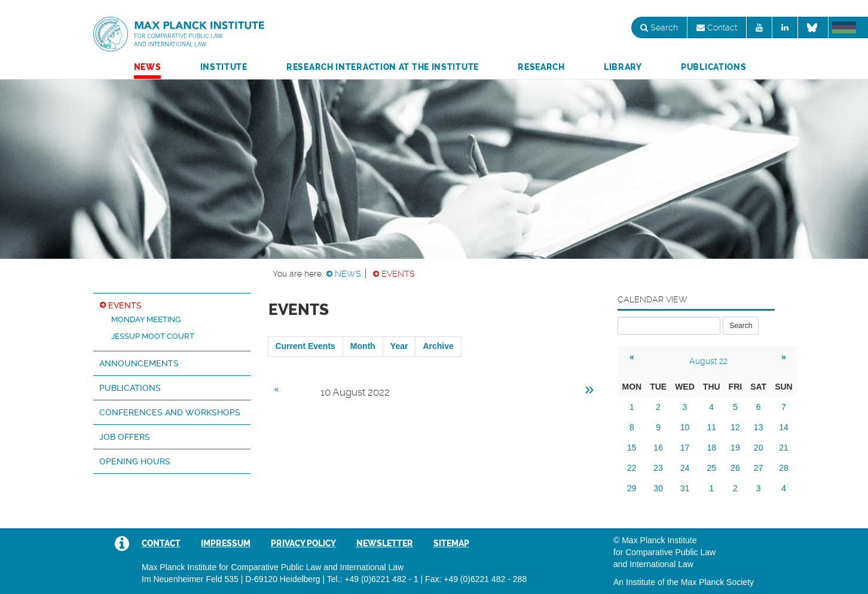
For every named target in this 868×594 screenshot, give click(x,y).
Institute (224, 67)
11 (711, 427)
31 (685, 488)
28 (784, 468)
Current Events (305, 346)
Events (398, 274)
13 (759, 427)
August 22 (708, 361)
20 (759, 448)
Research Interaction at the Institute (383, 67)
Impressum (226, 543)
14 (784, 427)
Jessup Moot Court (153, 336)
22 (632, 468)
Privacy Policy (303, 543)
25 (711, 468)
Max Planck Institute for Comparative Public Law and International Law (179, 35)
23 (658, 468)
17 (685, 448)
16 (658, 448)
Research (541, 67)
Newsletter (385, 543)
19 (735, 448)
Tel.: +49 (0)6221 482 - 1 (373, 579)
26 (735, 468)
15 (632, 448)
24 (685, 468)
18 (711, 448)
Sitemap (451, 543)
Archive (438, 346)
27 (759, 468)
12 (735, 427)
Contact (717, 27)
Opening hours (135, 461)
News (148, 67)
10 (685, 427)
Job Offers (125, 437)
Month (363, 346)
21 (784, 448)
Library (623, 67)
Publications (713, 67)
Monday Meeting (146, 319)
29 (632, 488)
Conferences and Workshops (170, 412)
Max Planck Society (717, 582)
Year (399, 346)
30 (658, 488)
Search (659, 27)
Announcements (139, 363)
